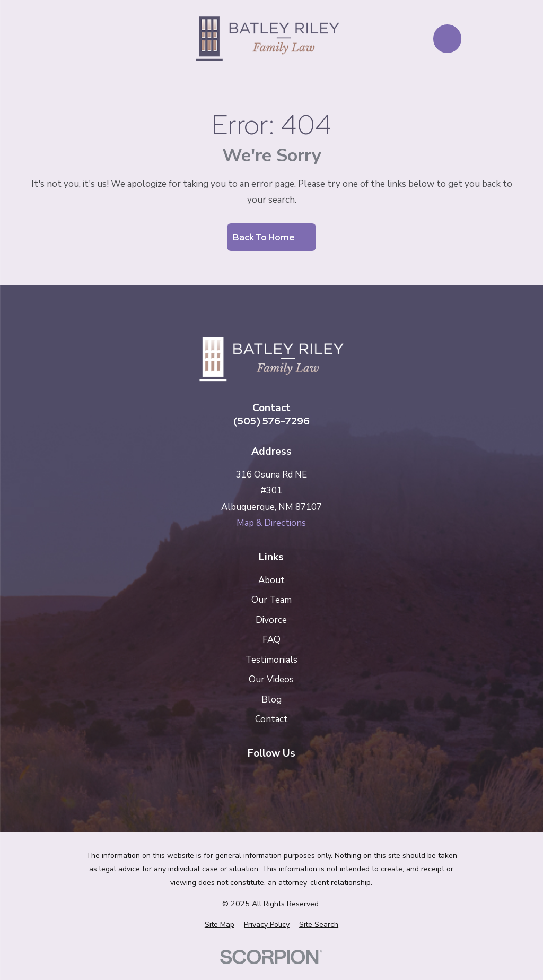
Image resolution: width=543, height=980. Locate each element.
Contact (271, 719)
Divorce (271, 620)
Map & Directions (271, 523)
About (271, 580)
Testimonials (271, 660)
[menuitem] (220, 925)
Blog (271, 700)
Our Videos (271, 679)
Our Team (271, 600)
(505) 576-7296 (271, 421)
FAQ (271, 640)
